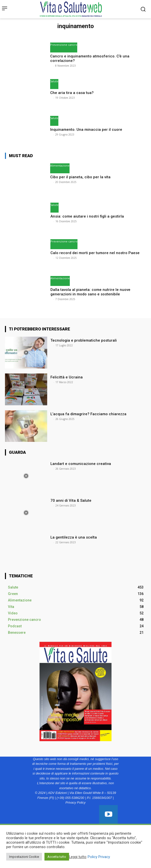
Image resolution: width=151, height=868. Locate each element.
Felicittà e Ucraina (67, 377)
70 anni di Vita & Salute (71, 501)
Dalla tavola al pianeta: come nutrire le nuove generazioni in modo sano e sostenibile (90, 292)
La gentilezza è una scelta (74, 537)
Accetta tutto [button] (57, 857)
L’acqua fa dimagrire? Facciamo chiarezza (89, 414)
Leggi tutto (78, 857)
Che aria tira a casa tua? (72, 93)
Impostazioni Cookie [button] (24, 857)
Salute (54, 81)
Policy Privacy (99, 857)
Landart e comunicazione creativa (81, 464)
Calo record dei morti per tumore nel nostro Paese (95, 253)
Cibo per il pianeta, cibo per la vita (81, 177)
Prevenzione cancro (64, 45)
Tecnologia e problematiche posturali (84, 340)
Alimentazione (60, 165)
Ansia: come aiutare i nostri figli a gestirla (88, 216)
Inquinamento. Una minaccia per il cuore (86, 130)
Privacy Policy (76, 802)
